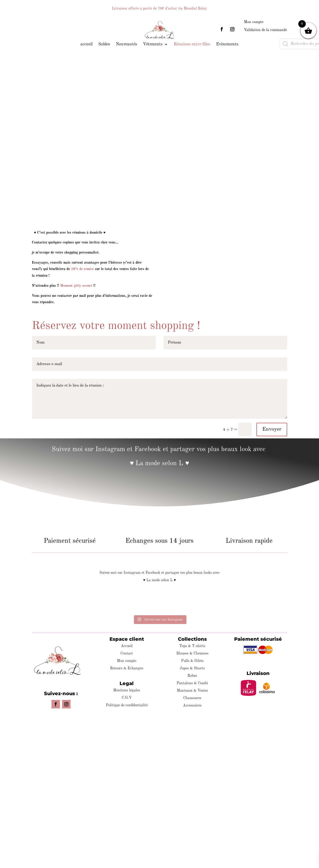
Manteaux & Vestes (192, 691)
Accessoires (192, 705)
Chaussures (192, 698)
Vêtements (153, 44)
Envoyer (272, 429)
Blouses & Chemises (192, 653)
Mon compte (254, 22)
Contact (127, 653)
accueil (86, 44)
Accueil (127, 646)
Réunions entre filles (192, 44)
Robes (192, 676)
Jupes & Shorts (192, 668)
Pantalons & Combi (192, 683)
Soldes (104, 44)
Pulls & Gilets (192, 661)
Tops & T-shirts (192, 646)
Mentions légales (127, 690)
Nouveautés (126, 44)
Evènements (227, 44)
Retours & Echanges (127, 668)
